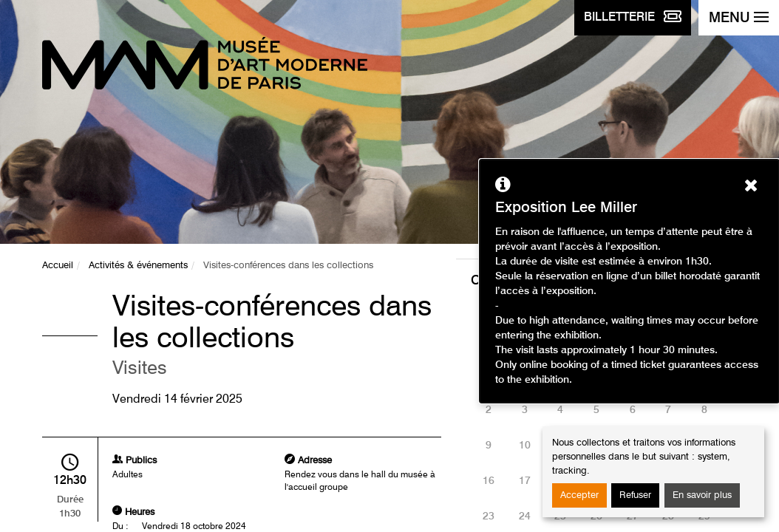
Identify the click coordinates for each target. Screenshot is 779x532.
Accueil (58, 266)
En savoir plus (702, 495)
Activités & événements (138, 266)
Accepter (579, 495)
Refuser (635, 495)
